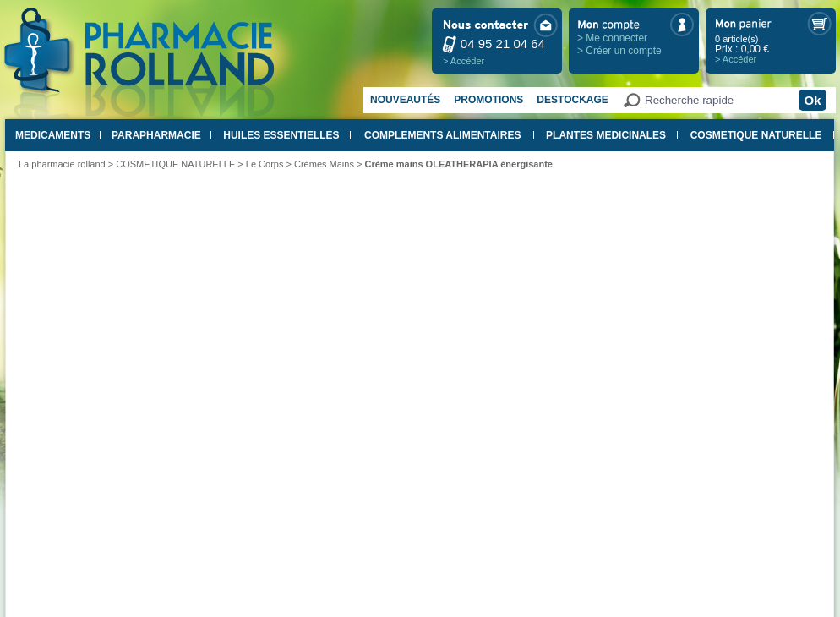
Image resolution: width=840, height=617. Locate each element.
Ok (812, 100)
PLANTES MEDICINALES (606, 135)
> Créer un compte (619, 51)
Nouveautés (405, 100)
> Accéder (464, 61)
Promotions (488, 100)
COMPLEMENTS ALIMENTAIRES (442, 135)
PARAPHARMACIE (156, 135)
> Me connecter (612, 38)
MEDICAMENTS (53, 135)
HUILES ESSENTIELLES (281, 135)
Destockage (572, 100)
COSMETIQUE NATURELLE (756, 135)
